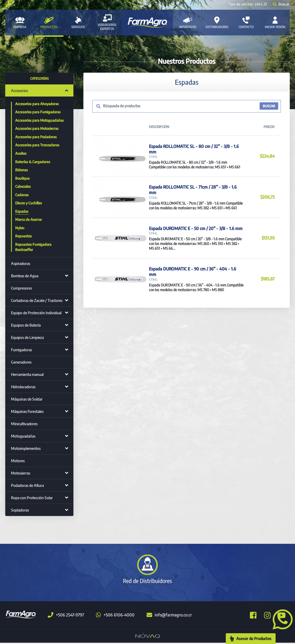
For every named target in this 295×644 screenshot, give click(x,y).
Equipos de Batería (26, 325)
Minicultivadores (24, 424)
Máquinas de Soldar (27, 399)
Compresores (22, 288)
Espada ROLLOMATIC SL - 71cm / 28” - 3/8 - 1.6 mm (195, 204)
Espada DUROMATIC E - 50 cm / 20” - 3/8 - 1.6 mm (195, 252)
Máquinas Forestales (27, 411)
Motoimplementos (26, 448)
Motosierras (21, 473)
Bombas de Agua (25, 276)
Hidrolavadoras (23, 387)
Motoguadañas (23, 436)
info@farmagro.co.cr (169, 616)
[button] (281, 619)
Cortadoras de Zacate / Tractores (37, 300)
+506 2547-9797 (66, 616)
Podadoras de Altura (27, 485)
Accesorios (20, 91)
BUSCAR (269, 106)
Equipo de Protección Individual (36, 313)
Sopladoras (20, 510)
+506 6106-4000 (115, 616)
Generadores (21, 362)
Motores (18, 461)
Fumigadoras (22, 350)
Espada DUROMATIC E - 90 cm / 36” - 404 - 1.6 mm (195, 305)
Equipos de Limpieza (27, 337)
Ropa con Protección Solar (32, 498)
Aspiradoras (21, 263)
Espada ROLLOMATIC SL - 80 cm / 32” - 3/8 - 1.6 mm (192, 153)
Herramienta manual (27, 374)
